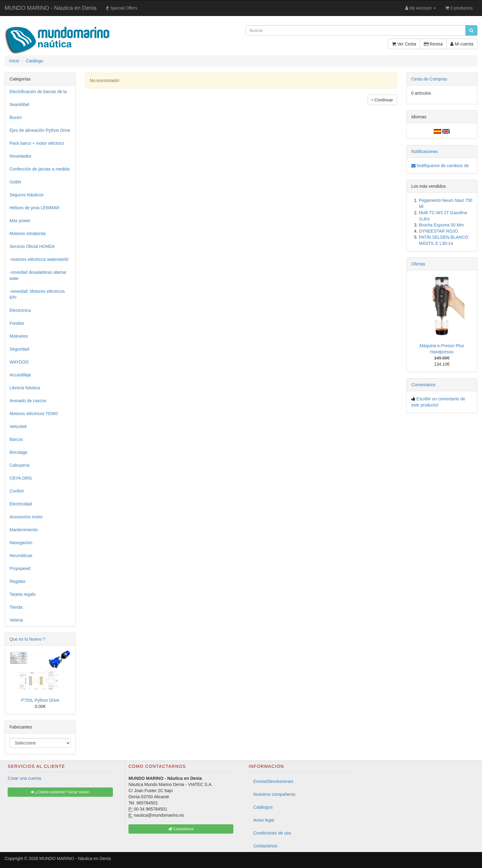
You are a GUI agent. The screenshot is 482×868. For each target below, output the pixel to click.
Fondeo (17, 323)
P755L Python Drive (40, 700)
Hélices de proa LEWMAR (35, 208)
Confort (17, 491)
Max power (20, 221)
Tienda (16, 607)
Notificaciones (425, 151)
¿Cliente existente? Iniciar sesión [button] (60, 792)
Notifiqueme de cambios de (440, 166)
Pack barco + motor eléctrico (37, 143)
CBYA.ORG (21, 478)
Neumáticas (21, 556)
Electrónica (20, 310)
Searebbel (19, 104)
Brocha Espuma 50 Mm (441, 225)
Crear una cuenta (24, 778)
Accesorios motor (26, 517)
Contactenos (265, 846)
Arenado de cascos (28, 401)
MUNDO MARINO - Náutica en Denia (51, 8)
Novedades (20, 156)
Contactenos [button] (181, 829)
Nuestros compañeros (274, 794)
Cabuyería (20, 465)
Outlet (15, 182)
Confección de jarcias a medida (40, 169)
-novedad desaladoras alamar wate (38, 275)
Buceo (16, 117)
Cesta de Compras (429, 79)
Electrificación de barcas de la (38, 92)
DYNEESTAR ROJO (439, 231)
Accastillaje (20, 375)
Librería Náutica (25, 388)
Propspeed (20, 568)
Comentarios (423, 385)
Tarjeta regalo (23, 594)
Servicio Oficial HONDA (32, 246)
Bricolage (18, 452)
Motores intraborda (28, 234)
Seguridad (19, 349)
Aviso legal (264, 820)
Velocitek (18, 426)
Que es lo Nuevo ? (27, 639)
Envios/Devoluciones (273, 781)
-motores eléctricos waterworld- (40, 259)
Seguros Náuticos (27, 195)
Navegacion (21, 543)
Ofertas (418, 264)
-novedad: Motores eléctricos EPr (37, 294)
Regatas (18, 581)
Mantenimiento (24, 530)
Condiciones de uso (272, 833)
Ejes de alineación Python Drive (40, 130)
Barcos (16, 439)
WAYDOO (19, 362)
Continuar (382, 100)
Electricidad (21, 504)
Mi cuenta (462, 44)
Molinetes (19, 336)
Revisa (433, 44)
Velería (16, 620)
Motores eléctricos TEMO (34, 414)
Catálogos (263, 807)
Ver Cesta (404, 44)
